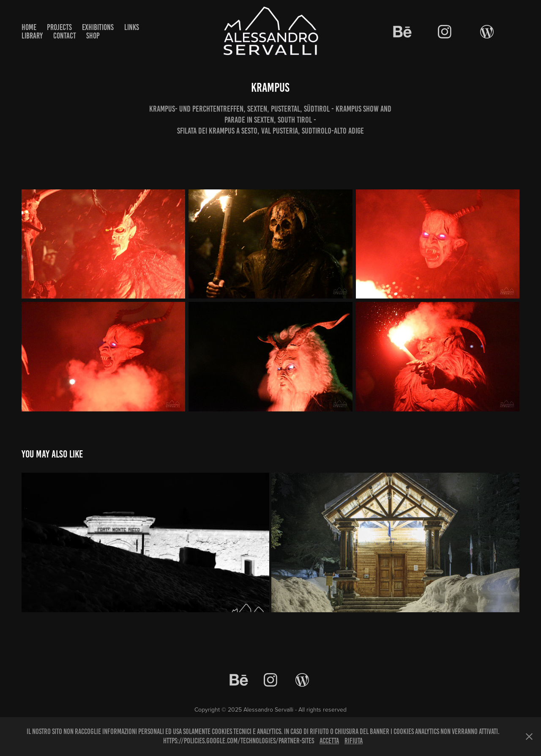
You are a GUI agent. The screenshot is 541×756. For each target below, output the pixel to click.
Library (32, 36)
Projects (59, 27)
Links (132, 27)
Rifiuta (354, 741)
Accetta (329, 741)
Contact (65, 36)
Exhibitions (98, 27)
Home (29, 27)
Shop (93, 36)
